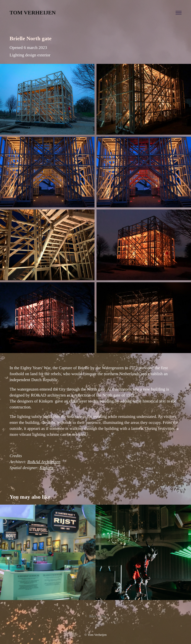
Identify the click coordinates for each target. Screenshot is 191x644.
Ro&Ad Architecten (44, 462)
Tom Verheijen (33, 13)
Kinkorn (47, 468)
